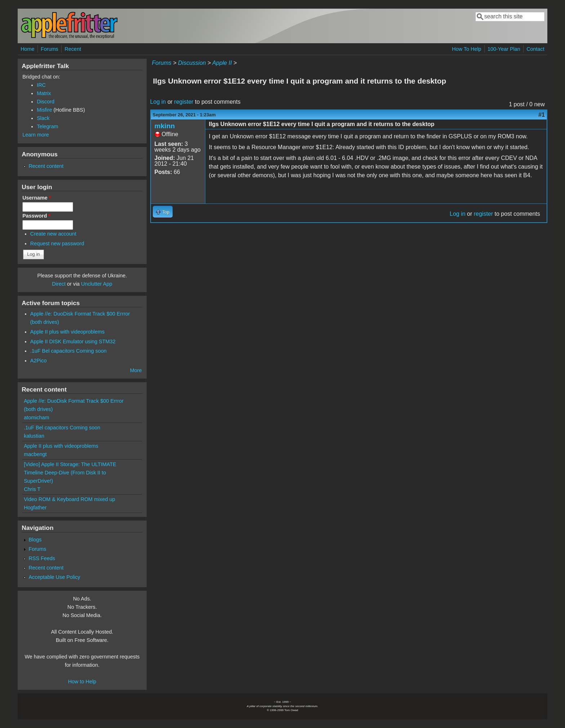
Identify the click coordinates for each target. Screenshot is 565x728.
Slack (43, 118)
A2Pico (39, 361)
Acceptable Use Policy (54, 577)
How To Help (466, 49)
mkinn (165, 126)
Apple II (222, 63)
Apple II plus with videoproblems (67, 332)
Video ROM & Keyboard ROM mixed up (69, 499)
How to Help (82, 682)
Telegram (47, 126)
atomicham (36, 417)
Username (37, 198)
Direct (59, 284)
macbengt (35, 454)
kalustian (34, 436)
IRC (41, 85)
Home (27, 49)
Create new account (53, 234)
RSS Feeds (42, 558)
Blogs (35, 540)
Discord (46, 102)
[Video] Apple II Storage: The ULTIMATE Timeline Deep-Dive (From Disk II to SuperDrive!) (70, 473)
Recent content (46, 166)
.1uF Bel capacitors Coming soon (68, 351)
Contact (535, 49)
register (184, 102)
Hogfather (35, 508)
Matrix (44, 93)
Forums (50, 49)
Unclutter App (97, 284)
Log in (158, 102)
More (136, 370)
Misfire (44, 110)
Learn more (36, 135)
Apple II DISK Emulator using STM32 (73, 341)
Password (36, 216)
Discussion (192, 63)
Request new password (57, 244)
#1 (542, 115)
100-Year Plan (504, 49)
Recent (73, 49)
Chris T (32, 489)
